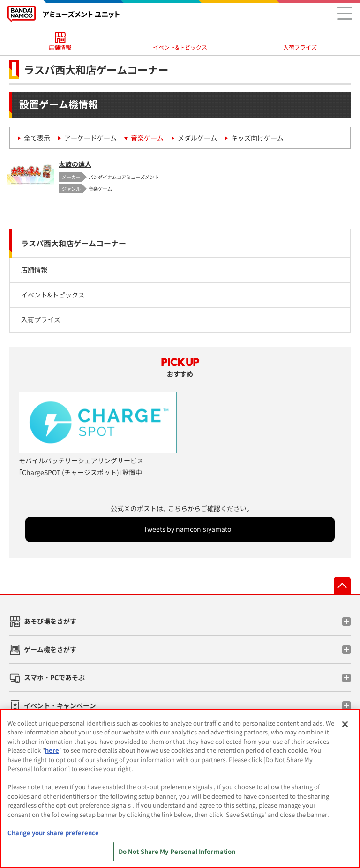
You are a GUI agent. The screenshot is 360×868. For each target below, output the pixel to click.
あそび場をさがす (50, 621)
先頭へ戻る (342, 585)
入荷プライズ (41, 319)
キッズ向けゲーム (257, 138)
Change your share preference (53, 833)
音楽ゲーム (147, 138)
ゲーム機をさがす (50, 649)
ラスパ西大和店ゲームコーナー (74, 243)
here (52, 750)
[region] (180, 789)
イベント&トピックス (53, 295)
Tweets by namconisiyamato (187, 529)
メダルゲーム (197, 138)
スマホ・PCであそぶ (54, 677)
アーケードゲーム (90, 138)
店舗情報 (34, 269)
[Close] (345, 724)
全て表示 (37, 138)
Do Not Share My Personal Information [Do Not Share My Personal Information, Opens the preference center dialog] (177, 851)
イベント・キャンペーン (60, 705)
